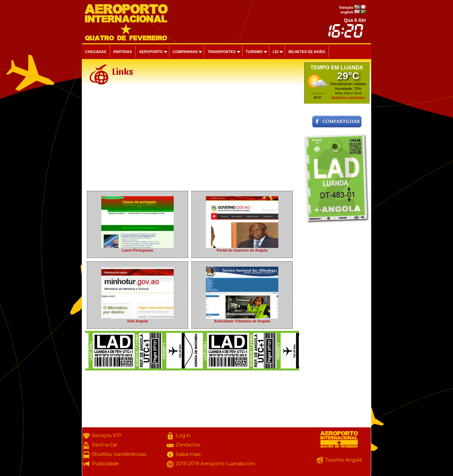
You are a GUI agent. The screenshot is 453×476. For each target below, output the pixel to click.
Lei (275, 52)
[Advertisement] (192, 139)
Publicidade (105, 464)
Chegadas (96, 52)
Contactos (188, 445)
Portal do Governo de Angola (242, 248)
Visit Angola (137, 319)
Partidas (123, 52)
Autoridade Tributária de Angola (242, 319)
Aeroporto (151, 52)
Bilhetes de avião (307, 52)
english (347, 12)
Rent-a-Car (105, 445)
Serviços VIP (107, 435)
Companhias (185, 52)
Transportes (221, 52)
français (346, 7)
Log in (183, 435)
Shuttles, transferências (119, 454)
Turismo (254, 52)
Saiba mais (188, 454)
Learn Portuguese (137, 248)
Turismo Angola (344, 460)
